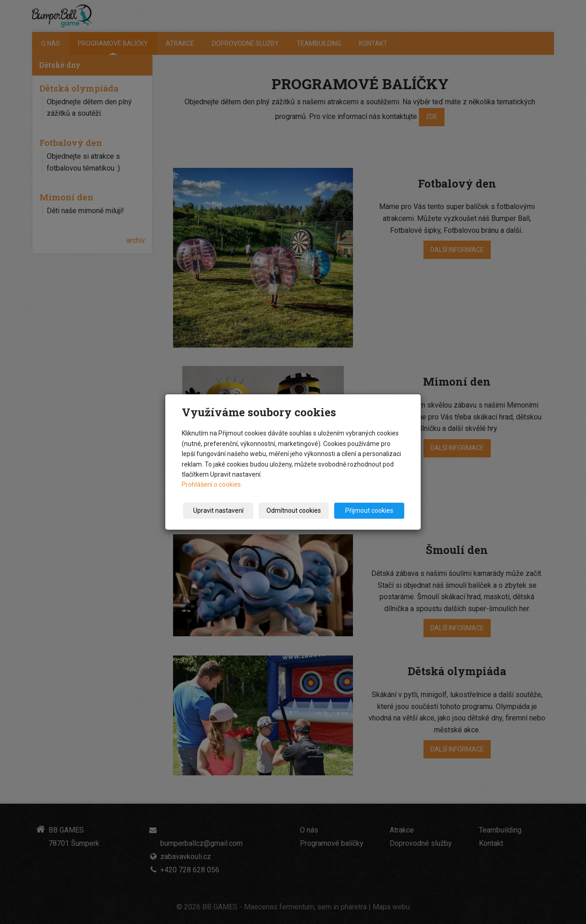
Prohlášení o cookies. (212, 484)
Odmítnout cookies (294, 510)
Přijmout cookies (369, 510)
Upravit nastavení (218, 510)
